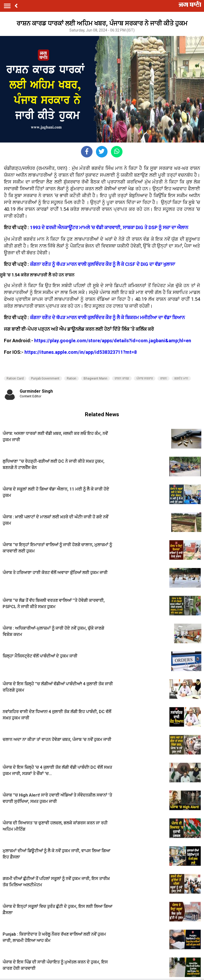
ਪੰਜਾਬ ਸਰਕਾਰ (145, 378)
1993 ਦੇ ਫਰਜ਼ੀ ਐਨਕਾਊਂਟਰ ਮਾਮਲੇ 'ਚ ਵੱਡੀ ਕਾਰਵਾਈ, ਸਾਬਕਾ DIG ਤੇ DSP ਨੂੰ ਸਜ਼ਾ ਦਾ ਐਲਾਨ (109, 227)
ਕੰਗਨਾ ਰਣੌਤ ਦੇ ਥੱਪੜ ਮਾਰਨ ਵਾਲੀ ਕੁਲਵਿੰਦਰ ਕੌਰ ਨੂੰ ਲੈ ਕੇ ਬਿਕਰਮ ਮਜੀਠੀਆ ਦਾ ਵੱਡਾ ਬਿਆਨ (107, 317)
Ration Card (15, 378)
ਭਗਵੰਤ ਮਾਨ (181, 378)
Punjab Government (45, 378)
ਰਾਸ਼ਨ (164, 378)
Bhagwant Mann (95, 378)
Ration (72, 378)
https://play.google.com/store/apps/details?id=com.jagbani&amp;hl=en (113, 341)
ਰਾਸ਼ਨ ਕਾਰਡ (122, 378)
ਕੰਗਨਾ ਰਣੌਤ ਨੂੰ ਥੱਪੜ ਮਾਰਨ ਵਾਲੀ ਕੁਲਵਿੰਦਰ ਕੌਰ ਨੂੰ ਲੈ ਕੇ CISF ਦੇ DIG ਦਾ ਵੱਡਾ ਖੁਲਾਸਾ (103, 264)
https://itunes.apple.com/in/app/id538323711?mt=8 (81, 352)
